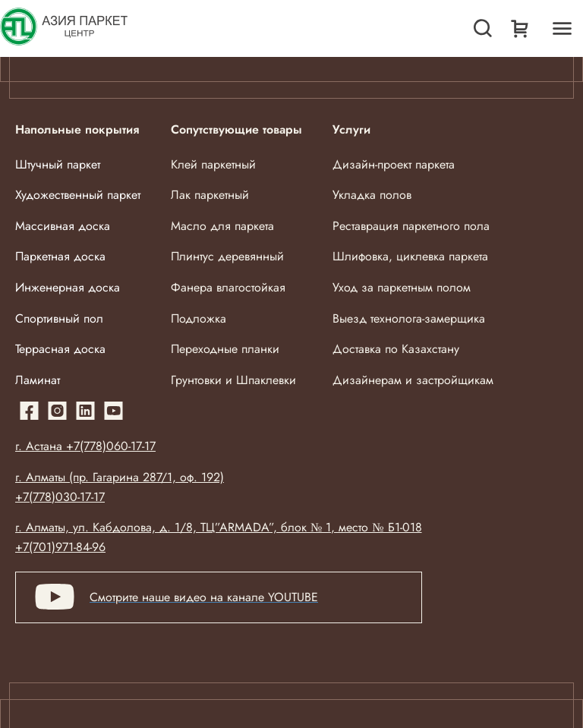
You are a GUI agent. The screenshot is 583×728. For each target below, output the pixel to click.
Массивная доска (63, 226)
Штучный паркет (58, 164)
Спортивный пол (59, 318)
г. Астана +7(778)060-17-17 (85, 446)
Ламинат (38, 380)
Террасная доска (60, 349)
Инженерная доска (68, 287)
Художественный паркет (78, 195)
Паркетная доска (60, 256)
